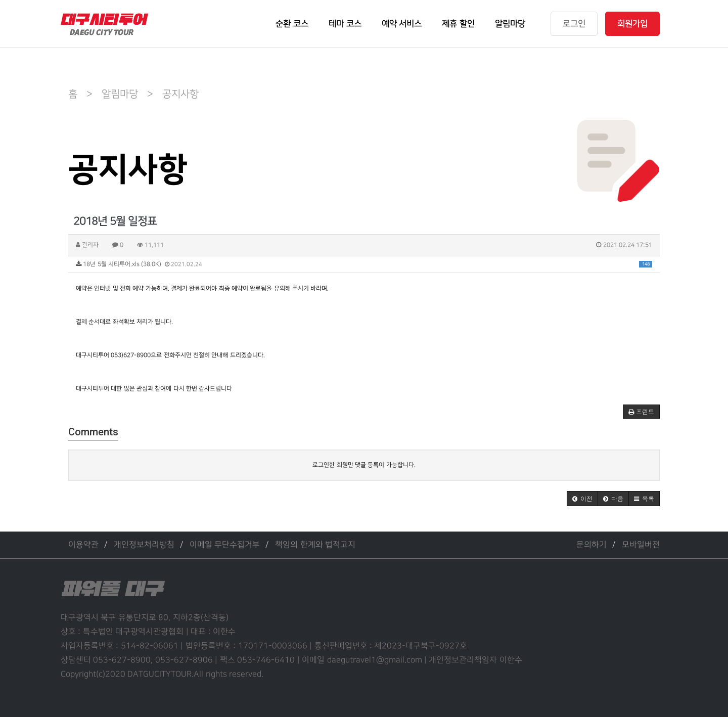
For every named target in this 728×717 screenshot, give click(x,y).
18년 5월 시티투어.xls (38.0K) (364, 264)
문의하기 (591, 545)
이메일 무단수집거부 (225, 545)
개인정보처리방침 (144, 545)
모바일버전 (641, 545)
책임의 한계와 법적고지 (315, 545)
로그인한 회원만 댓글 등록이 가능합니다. (364, 465)
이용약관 (83, 545)
